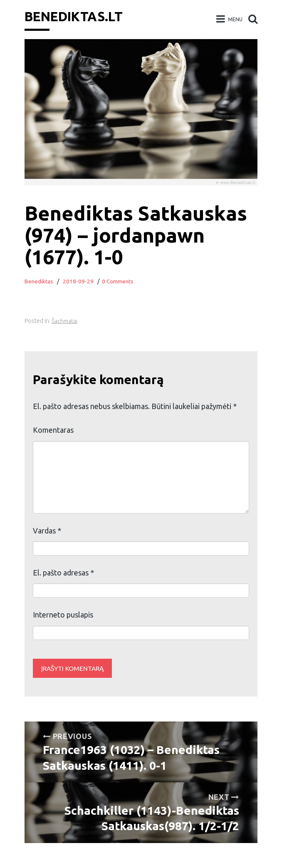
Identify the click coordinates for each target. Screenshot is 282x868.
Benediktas (39, 281)
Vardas (47, 531)
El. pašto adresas (63, 573)
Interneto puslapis (63, 615)
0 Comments (119, 281)
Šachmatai (64, 321)
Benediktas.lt (76, 16)
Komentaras (53, 430)
